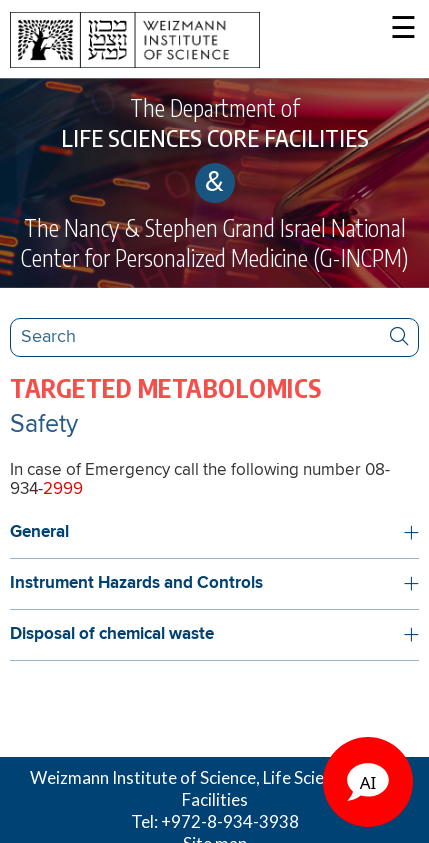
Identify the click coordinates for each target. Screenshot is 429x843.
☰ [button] (403, 29)
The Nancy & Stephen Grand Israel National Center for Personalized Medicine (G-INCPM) (214, 242)
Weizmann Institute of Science (143, 777)
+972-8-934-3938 (230, 821)
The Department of (214, 123)
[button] (214, 533)
